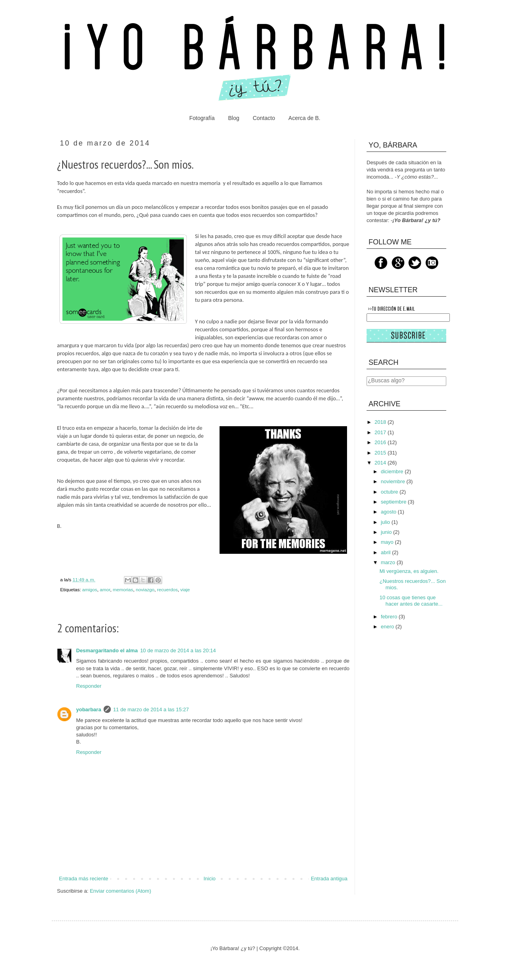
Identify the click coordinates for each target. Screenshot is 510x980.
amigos (90, 589)
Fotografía (202, 118)
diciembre (393, 471)
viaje (185, 589)
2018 (381, 422)
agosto (389, 512)
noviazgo (145, 589)
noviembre (394, 481)
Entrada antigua (329, 879)
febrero (390, 617)
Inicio (210, 879)
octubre (390, 492)
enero (388, 627)
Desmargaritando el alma (107, 650)
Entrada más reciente (84, 879)
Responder (89, 686)
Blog (233, 118)
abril (386, 552)
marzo (389, 562)
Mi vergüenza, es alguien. (409, 571)
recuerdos (167, 589)
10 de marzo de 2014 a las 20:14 (178, 650)
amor (105, 589)
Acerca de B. (304, 118)
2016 (381, 442)
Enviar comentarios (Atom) (120, 891)
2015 (381, 453)
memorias (123, 589)
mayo (388, 542)
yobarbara (89, 709)
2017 (381, 432)
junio (387, 532)
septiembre (394, 502)
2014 (381, 463)
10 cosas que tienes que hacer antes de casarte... (411, 601)
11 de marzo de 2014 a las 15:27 (151, 709)
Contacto (264, 118)
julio (386, 522)
